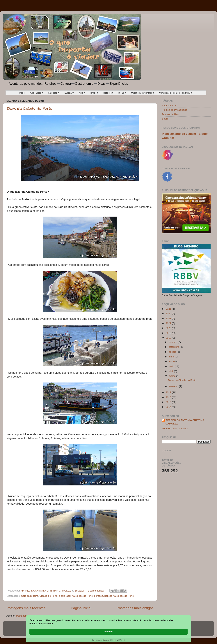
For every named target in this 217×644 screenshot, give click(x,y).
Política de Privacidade (174, 110)
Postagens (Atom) (26, 616)
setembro (174, 347)
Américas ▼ (54, 93)
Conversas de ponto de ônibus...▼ (176, 93)
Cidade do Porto (49, 596)
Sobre (165, 119)
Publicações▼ (36, 93)
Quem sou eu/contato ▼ (143, 93)
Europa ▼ (69, 93)
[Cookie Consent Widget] (108, 632)
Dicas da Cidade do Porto (29, 109)
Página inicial (81, 608)
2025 (169, 309)
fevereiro (174, 386)
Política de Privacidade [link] (50, 631)
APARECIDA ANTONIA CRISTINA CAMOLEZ (185, 422)
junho (172, 361)
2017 (169, 392)
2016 (169, 397)
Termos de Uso (170, 114)
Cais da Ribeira (30, 596)
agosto (173, 352)
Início (22, 93)
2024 (169, 314)
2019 (169, 333)
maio (172, 366)
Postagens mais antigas (135, 608)
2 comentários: (96, 591)
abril (171, 371)
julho (172, 357)
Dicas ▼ (122, 93)
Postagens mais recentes (26, 608)
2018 (169, 338)
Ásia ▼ (82, 93)
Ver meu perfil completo (175, 428)
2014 (169, 407)
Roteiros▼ (108, 93)
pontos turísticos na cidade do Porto (114, 596)
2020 (169, 328)
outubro (173, 342)
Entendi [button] (180, 630)
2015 (169, 402)
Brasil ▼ (95, 93)
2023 (169, 319)
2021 (169, 323)
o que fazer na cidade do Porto (76, 596)
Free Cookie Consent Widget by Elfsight (108, 640)
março (172, 376)
